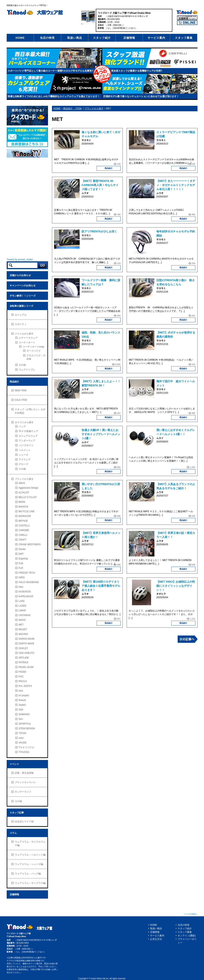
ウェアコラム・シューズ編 (29, 864)
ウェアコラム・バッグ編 (28, 874)
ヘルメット (25, 450)
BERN (22, 502)
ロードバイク (34, 351)
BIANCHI (24, 507)
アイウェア (25, 460)
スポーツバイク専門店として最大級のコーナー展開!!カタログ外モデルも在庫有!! (51, 71)
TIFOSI (23, 733)
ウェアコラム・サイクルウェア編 (30, 844)
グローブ (23, 464)
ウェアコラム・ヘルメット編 (30, 855)
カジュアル (21, 315)
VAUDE (23, 743)
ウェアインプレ (27, 370)
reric (21, 691)
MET (21, 625)
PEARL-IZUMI (26, 667)
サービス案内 (156, 38)
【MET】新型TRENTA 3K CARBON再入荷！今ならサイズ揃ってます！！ (100, 185)
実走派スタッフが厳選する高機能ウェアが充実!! (137, 71)
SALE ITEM (21, 400)
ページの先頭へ (191, 914)
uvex (21, 738)
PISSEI (23, 672)
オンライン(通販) (187, 936)
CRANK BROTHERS (30, 544)
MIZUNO (23, 634)
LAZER (23, 606)
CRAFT (23, 540)
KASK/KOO (25, 592)
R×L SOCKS (25, 686)
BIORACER (25, 516)
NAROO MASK (27, 639)
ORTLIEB (24, 658)
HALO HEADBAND (29, 582)
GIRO (22, 577)
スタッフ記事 (17, 813)
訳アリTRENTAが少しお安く (100, 231)
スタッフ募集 (184, 38)
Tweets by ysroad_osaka (20, 260)
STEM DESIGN (27, 729)
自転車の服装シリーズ (21, 306)
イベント (14, 764)
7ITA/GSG (24, 752)
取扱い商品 (75, 38)
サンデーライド (23, 792)
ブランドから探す (94, 109)
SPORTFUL (25, 724)
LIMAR (22, 611)
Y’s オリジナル (27, 747)
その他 (22, 365)
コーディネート (27, 343)
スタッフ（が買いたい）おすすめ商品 (30, 411)
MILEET (23, 629)
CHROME (24, 530)
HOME (20, 38)
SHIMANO (24, 714)
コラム (13, 833)
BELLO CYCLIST (28, 497)
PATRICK (24, 662)
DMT (21, 554)
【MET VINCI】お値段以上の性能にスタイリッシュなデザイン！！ (176, 586)
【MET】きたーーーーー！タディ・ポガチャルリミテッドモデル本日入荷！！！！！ (176, 185)
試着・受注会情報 (24, 773)
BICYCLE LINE (27, 511)
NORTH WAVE (27, 644)
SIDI (21, 710)
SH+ (21, 719)
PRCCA (23, 681)
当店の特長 (47, 38)
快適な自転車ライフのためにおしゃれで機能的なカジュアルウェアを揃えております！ (54, 96)
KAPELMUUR (26, 596)
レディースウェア (28, 338)
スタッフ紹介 (102, 38)
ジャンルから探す (24, 334)
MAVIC (22, 620)
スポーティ (21, 324)
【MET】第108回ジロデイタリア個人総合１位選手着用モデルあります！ (101, 586)
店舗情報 (129, 38)
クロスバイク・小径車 (36, 357)
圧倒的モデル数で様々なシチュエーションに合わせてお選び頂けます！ (141, 96)
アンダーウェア (27, 441)
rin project (24, 695)
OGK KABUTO (26, 653)
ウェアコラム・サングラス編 (30, 883)
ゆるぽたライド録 (24, 822)
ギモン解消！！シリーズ (23, 296)
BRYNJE (23, 521)
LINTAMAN (25, 615)
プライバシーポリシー (187, 941)
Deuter (22, 549)
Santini (22, 705)
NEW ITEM (21, 391)
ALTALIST (24, 493)
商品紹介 (109, 168)
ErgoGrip (23, 559)
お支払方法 (156, 939)
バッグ (22, 426)
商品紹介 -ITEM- (73, 109)
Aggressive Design (29, 488)
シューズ (23, 455)
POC (21, 677)
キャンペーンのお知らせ (23, 286)
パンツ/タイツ (26, 445)
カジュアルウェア (28, 436)
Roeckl (22, 700)
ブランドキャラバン (25, 782)
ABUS (22, 483)
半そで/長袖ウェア (28, 431)
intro (21, 587)
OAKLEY (23, 648)
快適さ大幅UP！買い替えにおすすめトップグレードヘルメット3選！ (101, 434)
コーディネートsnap (33, 347)
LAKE (22, 601)
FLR (21, 568)
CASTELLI (24, 526)
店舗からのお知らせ (20, 275)
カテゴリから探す (24, 422)
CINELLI (23, 535)
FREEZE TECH (27, 573)
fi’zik (21, 563)
